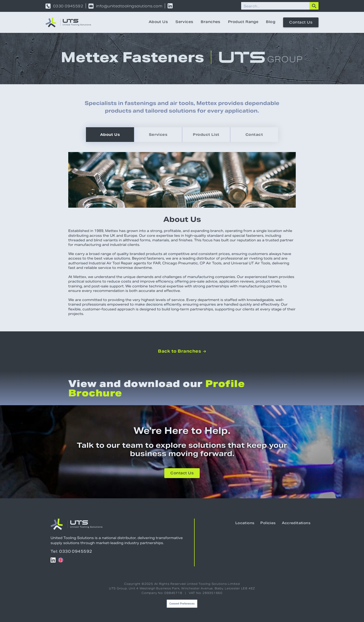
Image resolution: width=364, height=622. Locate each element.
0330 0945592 (68, 6)
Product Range (243, 22)
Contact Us (301, 23)
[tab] (110, 135)
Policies (268, 523)
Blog (271, 22)
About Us (158, 22)
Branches (210, 22)
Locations (245, 523)
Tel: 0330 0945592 (71, 551)
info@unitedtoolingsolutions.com (129, 6)
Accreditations (296, 523)
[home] (68, 22)
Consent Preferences (182, 604)
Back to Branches (182, 351)
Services (184, 22)
